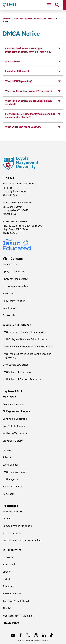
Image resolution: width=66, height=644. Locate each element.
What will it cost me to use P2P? (23, 127)
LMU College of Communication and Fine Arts (28, 346)
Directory (8, 571)
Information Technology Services (17, 18)
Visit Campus (10, 308)
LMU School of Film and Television (22, 379)
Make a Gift (9, 293)
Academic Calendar (13, 404)
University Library (13, 440)
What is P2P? (13, 61)
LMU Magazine (11, 479)
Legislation (48, 18)
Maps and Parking (13, 486)
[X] (28, 635)
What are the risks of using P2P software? (29, 91)
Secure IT (37, 18)
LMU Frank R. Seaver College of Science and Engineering (27, 355)
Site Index (8, 586)
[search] (57, 5)
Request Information (14, 301)
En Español (9, 564)
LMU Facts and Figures (15, 472)
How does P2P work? (17, 71)
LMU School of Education (17, 372)
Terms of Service (12, 593)
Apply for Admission (14, 271)
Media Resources (12, 533)
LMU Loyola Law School (16, 364)
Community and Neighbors (17, 526)
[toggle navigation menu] (49, 5)
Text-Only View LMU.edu (16, 601)
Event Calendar (11, 464)
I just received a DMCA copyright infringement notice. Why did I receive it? (28, 50)
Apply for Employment (15, 279)
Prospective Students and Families (22, 540)
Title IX (7, 608)
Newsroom (8, 494)
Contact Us (9, 315)
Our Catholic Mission (14, 426)
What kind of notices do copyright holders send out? (29, 102)
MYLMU (7, 579)
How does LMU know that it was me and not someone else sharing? (30, 115)
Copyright (8, 557)
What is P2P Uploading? (19, 81)
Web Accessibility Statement (18, 615)
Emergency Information (16, 286)
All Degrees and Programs (17, 411)
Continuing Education (15, 419)
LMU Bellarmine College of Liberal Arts (24, 332)
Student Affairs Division (16, 433)
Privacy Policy (11, 623)
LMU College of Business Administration (25, 339)
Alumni (7, 518)
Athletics (8, 457)
